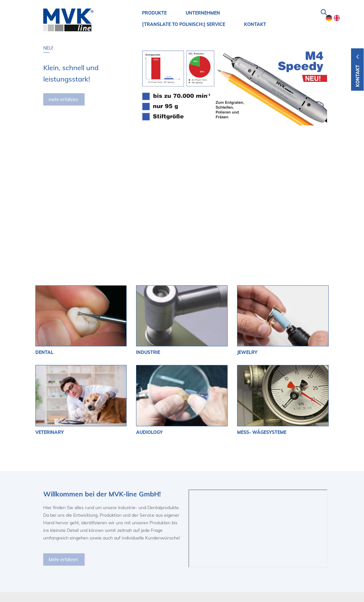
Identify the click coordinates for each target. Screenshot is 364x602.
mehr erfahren (63, 100)
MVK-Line (52, 540)
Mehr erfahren (63, 455)
